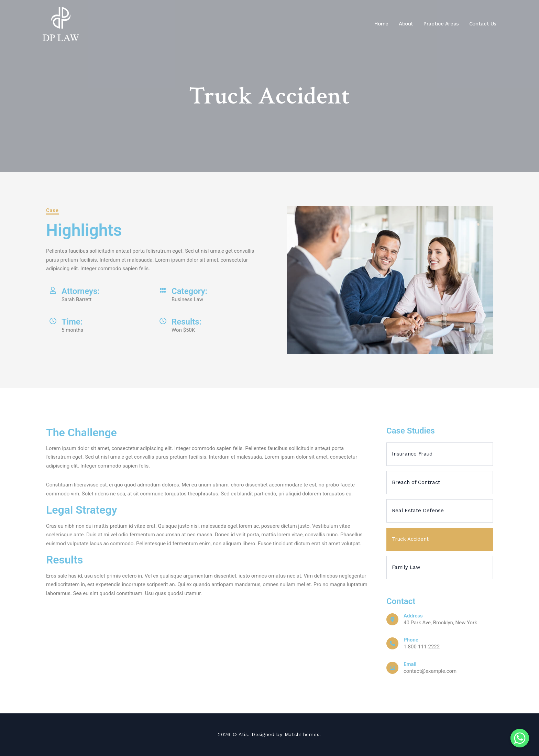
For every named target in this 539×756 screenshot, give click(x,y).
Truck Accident (410, 539)
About (406, 24)
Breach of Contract (416, 482)
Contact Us (483, 24)
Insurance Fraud (412, 454)
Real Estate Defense (418, 511)
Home (381, 24)
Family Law (406, 567)
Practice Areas (441, 24)
